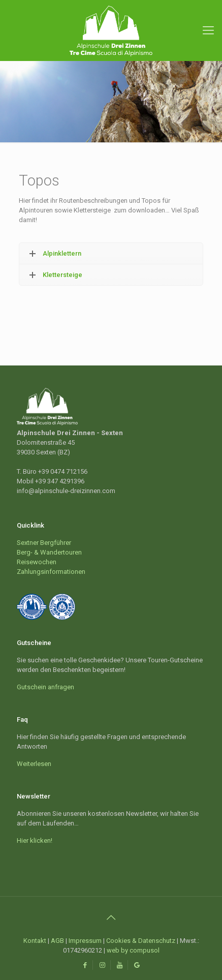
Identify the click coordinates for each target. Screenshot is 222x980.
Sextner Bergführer (44, 543)
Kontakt (35, 941)
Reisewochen (37, 562)
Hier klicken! (35, 840)
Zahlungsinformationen (51, 572)
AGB (57, 941)
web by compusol (133, 950)
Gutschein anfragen (45, 687)
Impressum (85, 941)
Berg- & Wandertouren (49, 552)
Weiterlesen (34, 764)
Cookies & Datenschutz (141, 941)
